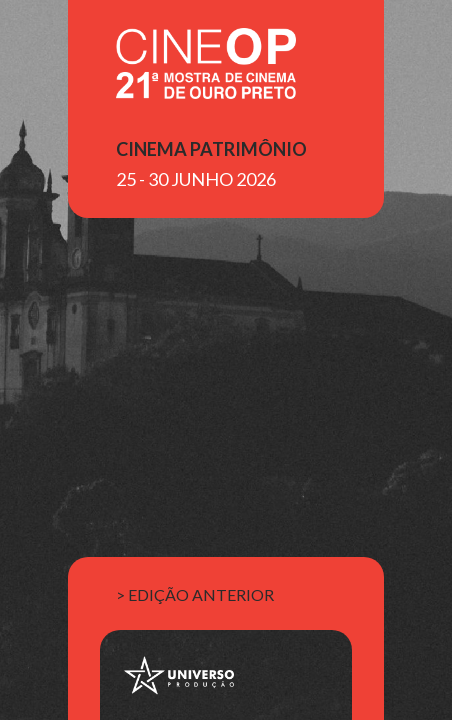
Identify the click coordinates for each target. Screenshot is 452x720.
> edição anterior (195, 594)
